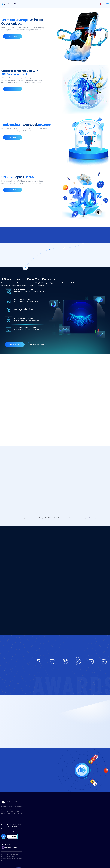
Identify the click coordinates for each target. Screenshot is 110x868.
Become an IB (15, 333)
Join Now (11, 137)
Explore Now (11, 38)
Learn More (11, 89)
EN (101, 4)
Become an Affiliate (37, 333)
